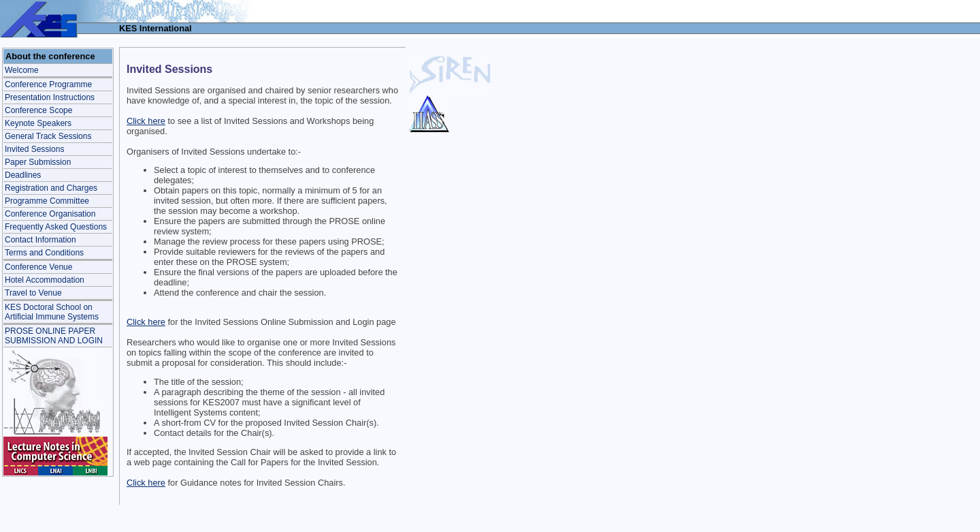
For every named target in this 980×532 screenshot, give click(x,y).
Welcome (22, 70)
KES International (156, 28)
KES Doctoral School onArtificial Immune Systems (52, 312)
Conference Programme (48, 84)
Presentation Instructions (50, 97)
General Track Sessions (48, 136)
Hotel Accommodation (45, 280)
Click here (146, 121)
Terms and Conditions (44, 253)
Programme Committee (47, 201)
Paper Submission (38, 162)
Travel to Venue (33, 293)
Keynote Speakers (38, 123)
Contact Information (40, 240)
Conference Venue (38, 267)
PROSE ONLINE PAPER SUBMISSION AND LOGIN (54, 336)
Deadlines (23, 175)
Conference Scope (38, 110)
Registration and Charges (51, 188)
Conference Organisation (50, 214)
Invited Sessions (34, 149)
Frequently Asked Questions (56, 227)
